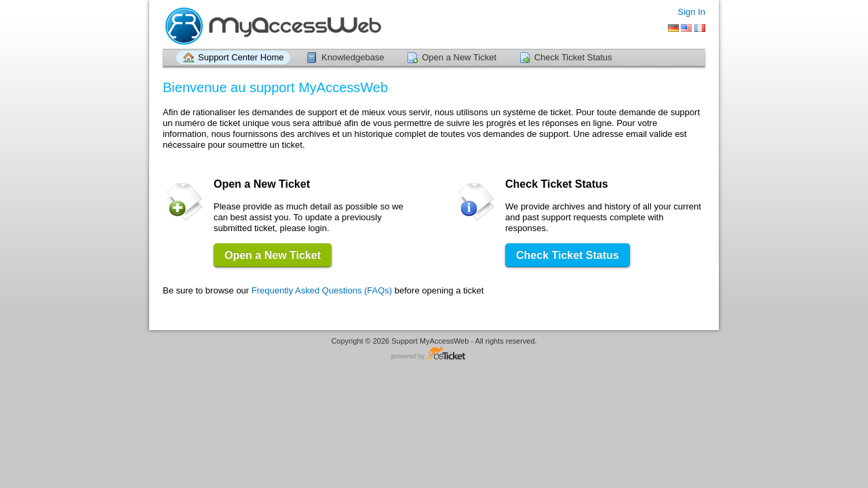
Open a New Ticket (459, 57)
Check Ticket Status (573, 57)
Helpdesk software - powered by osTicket (434, 354)
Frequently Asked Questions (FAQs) (322, 290)
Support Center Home (241, 57)
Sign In (692, 12)
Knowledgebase (353, 57)
